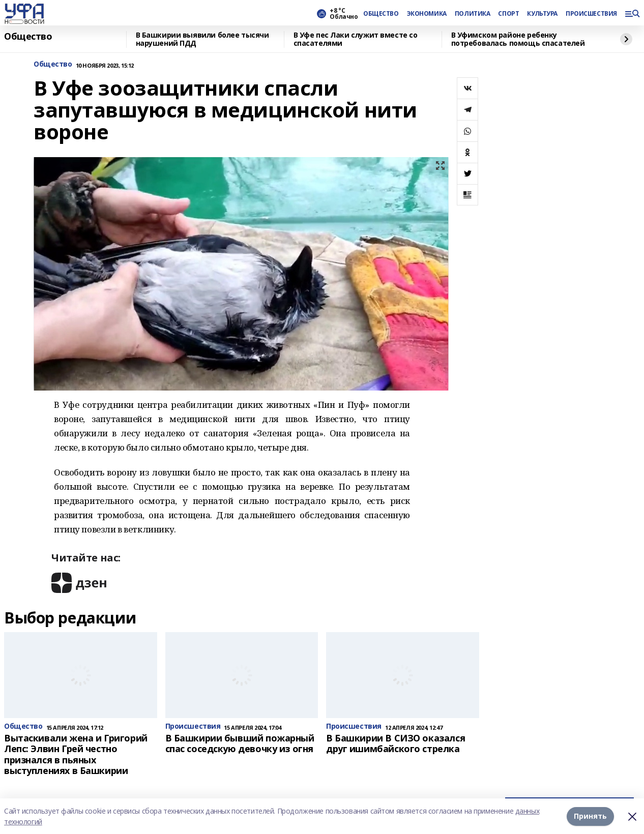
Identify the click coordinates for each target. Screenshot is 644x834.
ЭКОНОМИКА (427, 14)
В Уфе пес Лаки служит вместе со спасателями (356, 39)
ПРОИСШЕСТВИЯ (591, 14)
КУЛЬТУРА (542, 14)
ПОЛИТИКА (473, 14)
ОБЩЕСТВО (381, 14)
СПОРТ (508, 14)
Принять (590, 816)
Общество (28, 37)
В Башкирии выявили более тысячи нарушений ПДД (202, 39)
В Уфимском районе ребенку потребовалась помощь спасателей (518, 39)
